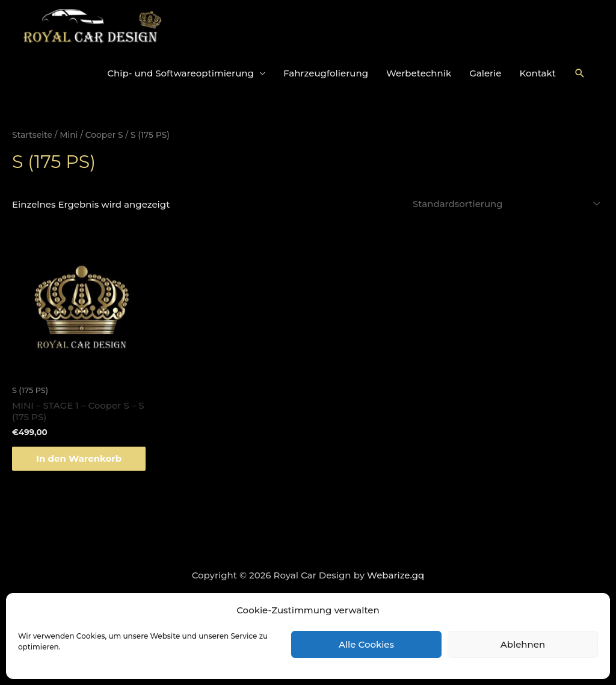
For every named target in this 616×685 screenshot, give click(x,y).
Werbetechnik (419, 73)
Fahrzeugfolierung (326, 73)
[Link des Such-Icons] (580, 73)
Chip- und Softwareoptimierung (180, 73)
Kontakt (538, 73)
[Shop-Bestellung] (505, 204)
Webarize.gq (396, 575)
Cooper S (104, 135)
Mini (69, 135)
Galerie (485, 73)
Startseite (32, 135)
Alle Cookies (366, 644)
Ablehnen (523, 644)
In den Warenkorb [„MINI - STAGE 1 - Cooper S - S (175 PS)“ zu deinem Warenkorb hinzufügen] (79, 458)
